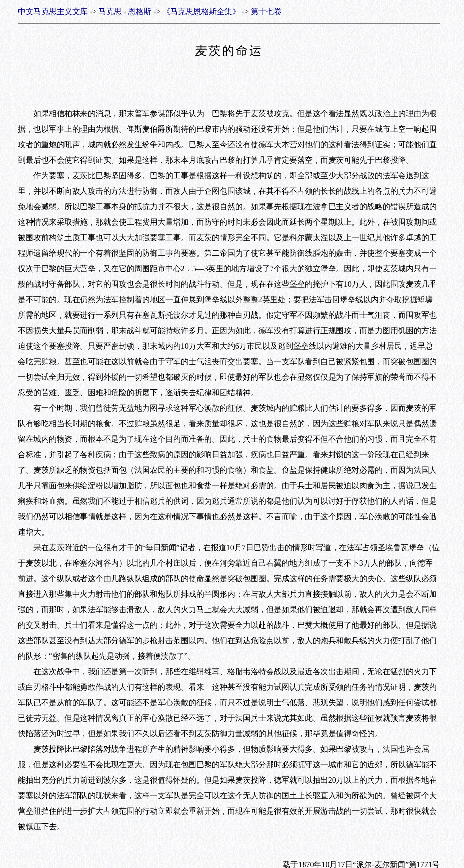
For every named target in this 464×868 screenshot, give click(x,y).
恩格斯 (140, 11)
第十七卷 (266, 11)
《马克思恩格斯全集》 (201, 11)
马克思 (110, 11)
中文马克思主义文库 (53, 11)
